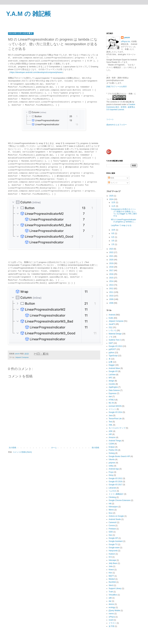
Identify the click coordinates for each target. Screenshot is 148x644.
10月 (114, 230)
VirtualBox (113, 595)
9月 (113, 233)
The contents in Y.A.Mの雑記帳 (119, 102)
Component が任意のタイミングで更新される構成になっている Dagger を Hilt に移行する (124, 213)
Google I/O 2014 (115, 412)
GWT (111, 343)
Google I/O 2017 (115, 485)
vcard (111, 620)
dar (110, 601)
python (111, 353)
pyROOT (112, 349)
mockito (112, 384)
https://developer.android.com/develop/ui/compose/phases (36, 72)
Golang (112, 453)
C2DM (111, 444)
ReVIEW (112, 582)
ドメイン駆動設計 (116, 494)
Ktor (110, 573)
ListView (112, 375)
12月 (114, 202)
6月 (113, 237)
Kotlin (111, 318)
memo (111, 614)
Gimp (111, 475)
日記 (111, 327)
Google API (113, 538)
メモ (111, 337)
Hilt (110, 504)
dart (110, 397)
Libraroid (112, 488)
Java (111, 415)
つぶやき (112, 491)
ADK (111, 431)
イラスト (112, 623)
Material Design (115, 334)
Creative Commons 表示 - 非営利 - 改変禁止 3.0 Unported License (121, 107)
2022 (112, 252)
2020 (112, 260)
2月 (113, 244)
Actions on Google (116, 516)
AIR (110, 434)
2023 (112, 249)
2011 (112, 292)
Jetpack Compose (22, 357)
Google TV (113, 544)
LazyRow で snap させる (121, 225)
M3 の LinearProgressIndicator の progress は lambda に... (124, 221)
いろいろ (112, 330)
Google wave (114, 548)
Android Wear (114, 368)
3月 (113, 241)
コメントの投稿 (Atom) (22, 452)
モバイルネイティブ (117, 428)
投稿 (111, 178)
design (111, 381)
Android (112, 315)
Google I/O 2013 (115, 346)
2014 (112, 281)
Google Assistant (116, 541)
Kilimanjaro (113, 507)
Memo (111, 510)
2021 (112, 256)
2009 (112, 299)
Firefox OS (113, 450)
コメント (113, 183)
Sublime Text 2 (115, 340)
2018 (112, 267)
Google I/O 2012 (115, 478)
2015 (112, 278)
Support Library (115, 588)
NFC (111, 378)
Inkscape (112, 560)
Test (110, 422)
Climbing (112, 497)
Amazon (112, 437)
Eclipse (112, 447)
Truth (111, 592)
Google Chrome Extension (120, 500)
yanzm (127, 37)
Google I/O (113, 371)
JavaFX (112, 324)
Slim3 (111, 585)
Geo (110, 535)
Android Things (115, 441)
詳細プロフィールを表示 (117, 87)
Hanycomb (113, 551)
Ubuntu (112, 459)
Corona (112, 526)
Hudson (112, 554)
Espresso (113, 393)
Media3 (112, 579)
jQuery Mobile (114, 611)
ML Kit (111, 403)
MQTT (111, 576)
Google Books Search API (119, 456)
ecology (112, 607)
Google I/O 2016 (115, 482)
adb (110, 598)
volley (111, 466)
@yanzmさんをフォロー (117, 125)
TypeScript (113, 356)
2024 (112, 199)
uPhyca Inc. (126, 42)
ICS (110, 557)
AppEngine (113, 387)
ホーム (54, 448)
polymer (112, 463)
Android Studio (115, 519)
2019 (112, 263)
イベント (112, 409)
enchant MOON (115, 406)
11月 (114, 206)
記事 (111, 362)
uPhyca (112, 617)
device (111, 604)
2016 (112, 274)
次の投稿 (12, 448)
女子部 (111, 626)
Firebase (112, 529)
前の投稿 (95, 448)
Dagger (112, 365)
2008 (112, 303)
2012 (112, 289)
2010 (112, 296)
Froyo (111, 472)
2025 (112, 196)
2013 (112, 285)
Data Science (114, 390)
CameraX (113, 522)
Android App (114, 469)
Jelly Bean (113, 563)
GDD (111, 532)
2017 (112, 270)
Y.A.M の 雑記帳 (29, 14)
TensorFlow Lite (115, 419)
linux (111, 513)
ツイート (110, 119)
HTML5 (112, 400)
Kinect (111, 570)
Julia (111, 566)
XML (111, 425)
